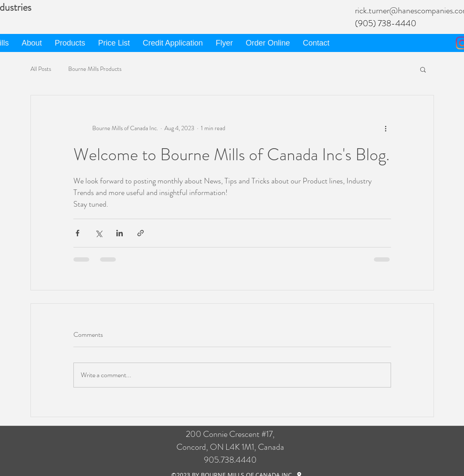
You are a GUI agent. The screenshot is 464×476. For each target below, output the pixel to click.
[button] (423, 69)
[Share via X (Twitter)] (99, 233)
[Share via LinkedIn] (120, 233)
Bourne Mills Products (95, 69)
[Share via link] (141, 233)
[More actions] (386, 128)
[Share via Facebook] (77, 233)
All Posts (41, 69)
